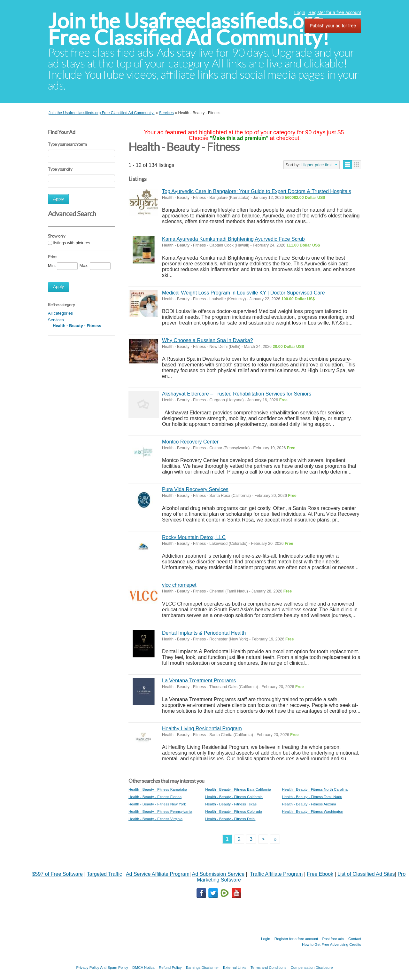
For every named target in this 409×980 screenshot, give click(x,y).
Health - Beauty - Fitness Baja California (238, 789)
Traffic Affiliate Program (276, 874)
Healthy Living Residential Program (202, 729)
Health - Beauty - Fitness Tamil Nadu (312, 797)
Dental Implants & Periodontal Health (204, 633)
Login (300, 12)
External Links (235, 967)
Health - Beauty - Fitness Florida (155, 797)
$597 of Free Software (58, 874)
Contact (355, 939)
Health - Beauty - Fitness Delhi (230, 819)
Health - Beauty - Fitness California (234, 797)
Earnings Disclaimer (202, 967)
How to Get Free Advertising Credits (332, 944)
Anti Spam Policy (114, 967)
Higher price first (316, 165)
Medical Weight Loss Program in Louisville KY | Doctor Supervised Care (243, 293)
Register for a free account (335, 12)
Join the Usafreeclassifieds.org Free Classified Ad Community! (189, 29)
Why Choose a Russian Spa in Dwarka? (208, 340)
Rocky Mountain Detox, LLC (194, 537)
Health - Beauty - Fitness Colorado (234, 811)
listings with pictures (72, 243)
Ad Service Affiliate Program (158, 874)
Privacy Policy (88, 967)
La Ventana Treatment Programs (199, 681)
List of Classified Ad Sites (366, 874)
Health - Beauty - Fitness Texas (231, 804)
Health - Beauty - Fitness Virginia (155, 819)
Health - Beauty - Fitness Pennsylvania (160, 811)
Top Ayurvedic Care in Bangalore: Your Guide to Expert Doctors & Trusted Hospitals (257, 191)
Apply (58, 199)
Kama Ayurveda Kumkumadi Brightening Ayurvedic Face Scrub (233, 239)
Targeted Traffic (104, 874)
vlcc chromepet (179, 585)
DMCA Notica (143, 967)
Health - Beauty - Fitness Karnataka (158, 789)
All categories (60, 313)
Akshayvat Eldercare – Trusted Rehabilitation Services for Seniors (237, 394)
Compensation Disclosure (312, 967)
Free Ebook (320, 874)
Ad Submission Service (218, 874)
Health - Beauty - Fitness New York (157, 804)
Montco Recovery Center (190, 442)
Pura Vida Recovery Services (195, 489)
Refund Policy (170, 967)
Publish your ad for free (333, 26)
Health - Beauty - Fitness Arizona (309, 804)
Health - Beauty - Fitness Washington (313, 811)
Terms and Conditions (268, 967)
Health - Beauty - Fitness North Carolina (315, 789)
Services (56, 320)
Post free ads (333, 939)
